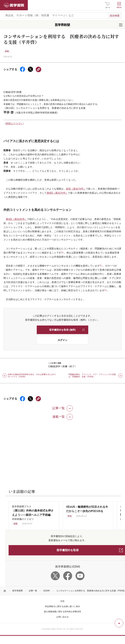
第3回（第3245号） (16, 219)
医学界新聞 (18, 591)
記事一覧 (33, 591)
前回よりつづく (14, 123)
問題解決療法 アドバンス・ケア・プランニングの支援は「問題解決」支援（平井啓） (92, 376)
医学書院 (14, 5)
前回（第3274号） (76, 189)
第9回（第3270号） (57, 193)
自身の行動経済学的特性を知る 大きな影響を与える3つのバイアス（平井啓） (32, 376)
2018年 (47, 591)
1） (63, 252)
